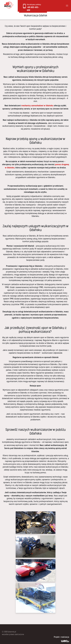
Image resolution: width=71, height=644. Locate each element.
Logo (9, 5)
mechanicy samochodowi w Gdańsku (37, 106)
